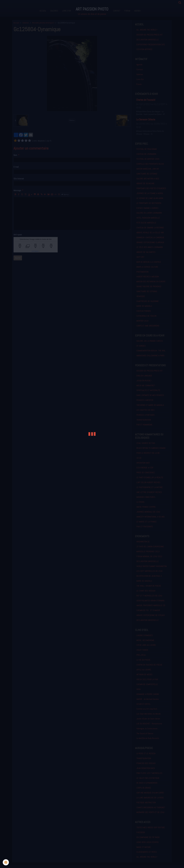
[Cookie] (6, 862)
